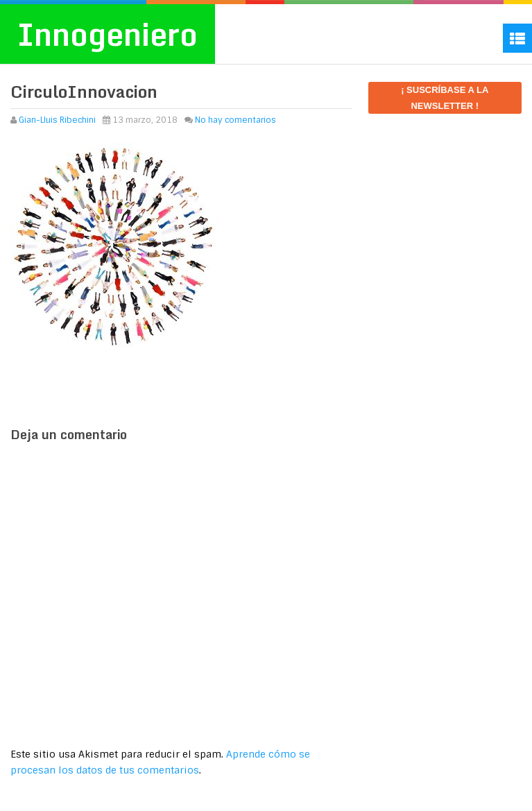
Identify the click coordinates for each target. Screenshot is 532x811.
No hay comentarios (235, 120)
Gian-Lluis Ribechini (57, 120)
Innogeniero (108, 34)
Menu (517, 38)
